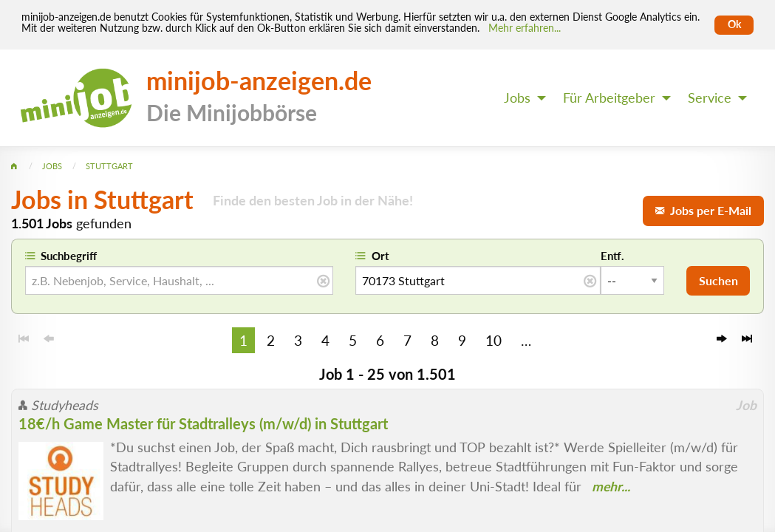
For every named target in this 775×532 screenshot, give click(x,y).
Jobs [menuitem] (517, 98)
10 (494, 340)
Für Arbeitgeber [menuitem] (609, 98)
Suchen (718, 280)
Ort (380, 256)
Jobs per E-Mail (703, 210)
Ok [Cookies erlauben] (734, 24)
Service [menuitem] (710, 98)
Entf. (612, 256)
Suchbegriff (69, 256)
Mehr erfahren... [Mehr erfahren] (525, 28)
